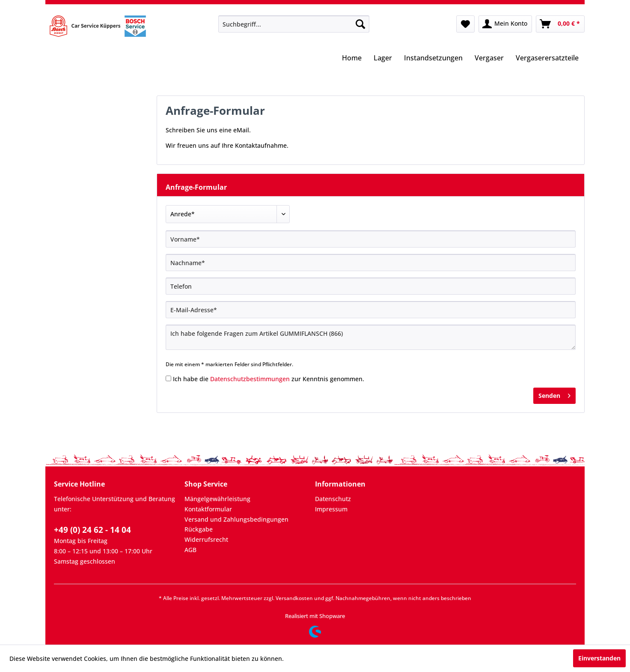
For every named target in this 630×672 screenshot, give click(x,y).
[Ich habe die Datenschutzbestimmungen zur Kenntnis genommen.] (168, 378)
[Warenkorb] (560, 24)
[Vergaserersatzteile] (547, 59)
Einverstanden (599, 658)
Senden (554, 394)
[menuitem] (294, 24)
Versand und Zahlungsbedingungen (236, 519)
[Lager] (383, 59)
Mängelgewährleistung (217, 499)
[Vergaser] (489, 59)
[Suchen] (360, 24)
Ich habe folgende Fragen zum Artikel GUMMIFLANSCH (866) (371, 337)
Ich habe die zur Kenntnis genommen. (269, 379)
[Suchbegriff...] (294, 24)
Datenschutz (333, 499)
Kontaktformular (208, 509)
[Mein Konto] (505, 24)
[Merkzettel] (465, 24)
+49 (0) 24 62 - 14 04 (92, 530)
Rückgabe (199, 529)
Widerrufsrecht (206, 539)
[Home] (352, 59)
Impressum (331, 509)
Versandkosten (294, 598)
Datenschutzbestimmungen (250, 379)
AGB (190, 550)
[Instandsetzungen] (433, 59)
